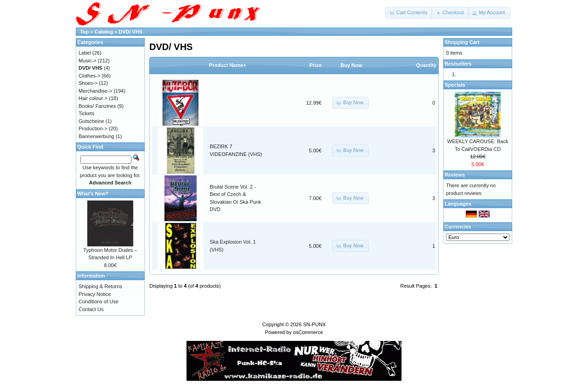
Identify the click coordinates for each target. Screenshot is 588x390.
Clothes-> (89, 76)
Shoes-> (88, 83)
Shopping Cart (462, 42)
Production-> (93, 128)
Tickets (86, 113)
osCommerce (308, 332)
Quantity (426, 65)
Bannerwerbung (96, 136)
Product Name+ (228, 65)
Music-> (88, 61)
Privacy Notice (95, 294)
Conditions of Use (99, 301)
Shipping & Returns (100, 286)
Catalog (104, 32)
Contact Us (91, 309)
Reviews (455, 175)
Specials (455, 85)
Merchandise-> (95, 91)
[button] (409, 13)
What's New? (93, 194)
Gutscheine (91, 121)
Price (315, 65)
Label (85, 53)
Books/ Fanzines (97, 106)
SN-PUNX (315, 324)
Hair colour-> (93, 98)
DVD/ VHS (130, 32)
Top (84, 32)
